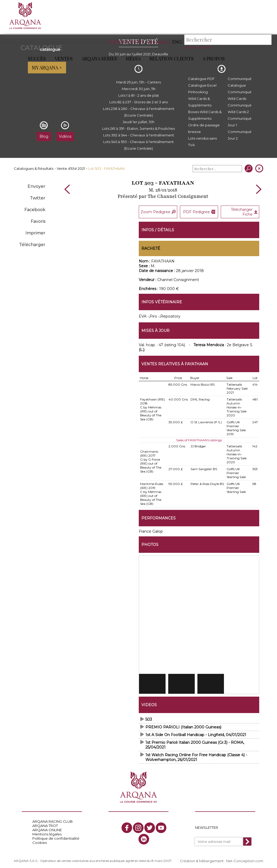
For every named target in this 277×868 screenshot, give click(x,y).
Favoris (38, 221)
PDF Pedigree (199, 211)
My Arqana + (253, 59)
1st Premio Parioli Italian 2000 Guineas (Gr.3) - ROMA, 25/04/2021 (195, 743)
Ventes (64, 59)
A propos (214, 59)
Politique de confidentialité (56, 837)
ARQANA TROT (45, 824)
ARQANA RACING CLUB (53, 820)
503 (149, 718)
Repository (158, 42)
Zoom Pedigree (158, 211)
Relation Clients (172, 59)
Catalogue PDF (201, 79)
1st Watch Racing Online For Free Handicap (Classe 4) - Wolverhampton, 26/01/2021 (196, 756)
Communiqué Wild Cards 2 (240, 108)
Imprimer (35, 233)
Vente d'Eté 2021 (71, 168)
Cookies (40, 841)
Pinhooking (198, 92)
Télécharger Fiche (244, 211)
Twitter (38, 198)
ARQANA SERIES (126, 42)
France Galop (151, 530)
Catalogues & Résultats (34, 168)
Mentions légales (47, 833)
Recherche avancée (198, 47)
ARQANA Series (99, 59)
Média (133, 59)
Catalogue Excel (202, 85)
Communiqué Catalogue (240, 82)
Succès (37, 59)
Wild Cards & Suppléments (200, 102)
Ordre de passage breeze (204, 128)
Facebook (35, 210)
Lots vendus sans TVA (202, 142)
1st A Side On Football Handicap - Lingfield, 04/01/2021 (196, 733)
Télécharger (32, 245)
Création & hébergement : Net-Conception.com (222, 859)
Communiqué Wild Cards (240, 95)
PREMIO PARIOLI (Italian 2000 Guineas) (183, 725)
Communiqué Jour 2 (240, 135)
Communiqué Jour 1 (240, 122)
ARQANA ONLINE (47, 829)
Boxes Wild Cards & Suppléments (205, 115)
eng (177, 42)
